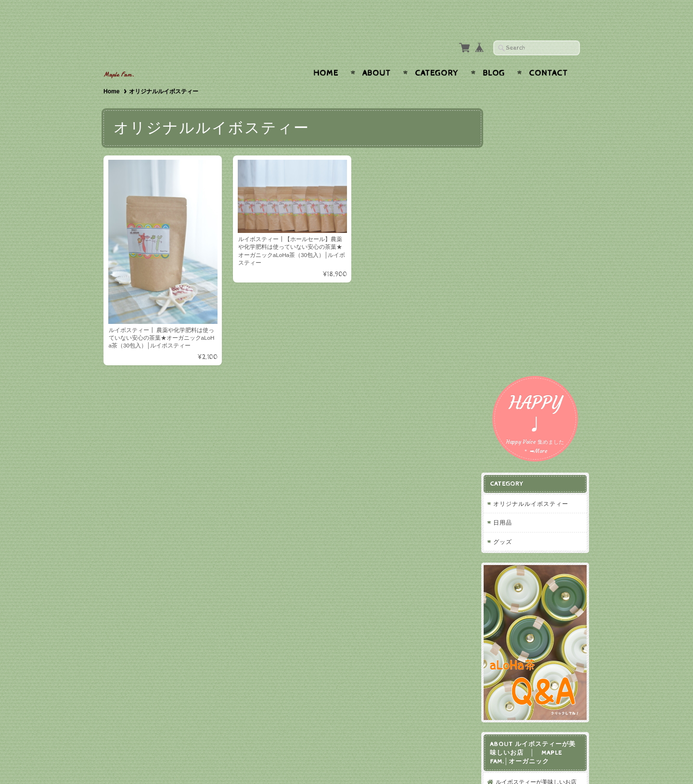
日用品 (510, 210)
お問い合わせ (520, 495)
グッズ (510, 229)
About (377, 54)
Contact (548, 54)
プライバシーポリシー (532, 513)
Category (437, 54)
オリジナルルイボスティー (538, 191)
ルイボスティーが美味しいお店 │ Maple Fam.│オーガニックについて (541, 467)
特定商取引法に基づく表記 (538, 533)
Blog (494, 54)
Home (326, 54)
